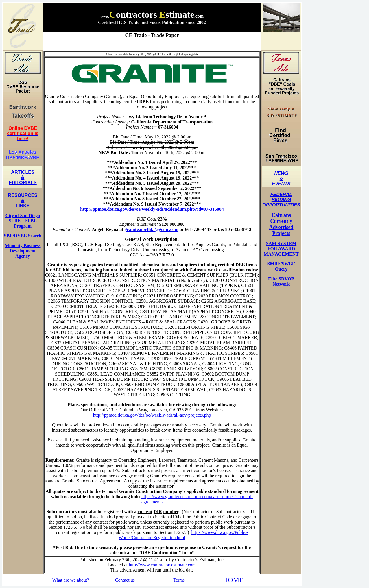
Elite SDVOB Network (281, 281)
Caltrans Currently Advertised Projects (281, 224)
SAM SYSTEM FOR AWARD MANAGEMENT (281, 249)
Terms (179, 580)
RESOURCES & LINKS (23, 200)
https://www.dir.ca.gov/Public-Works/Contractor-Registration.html (183, 535)
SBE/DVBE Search (23, 236)
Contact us (125, 580)
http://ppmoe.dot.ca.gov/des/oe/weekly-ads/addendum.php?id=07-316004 (152, 209)
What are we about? (71, 580)
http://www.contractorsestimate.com (162, 565)
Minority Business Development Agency (23, 251)
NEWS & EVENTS (281, 179)
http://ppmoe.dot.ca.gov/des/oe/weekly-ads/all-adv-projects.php (152, 415)
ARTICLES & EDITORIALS (23, 177)
